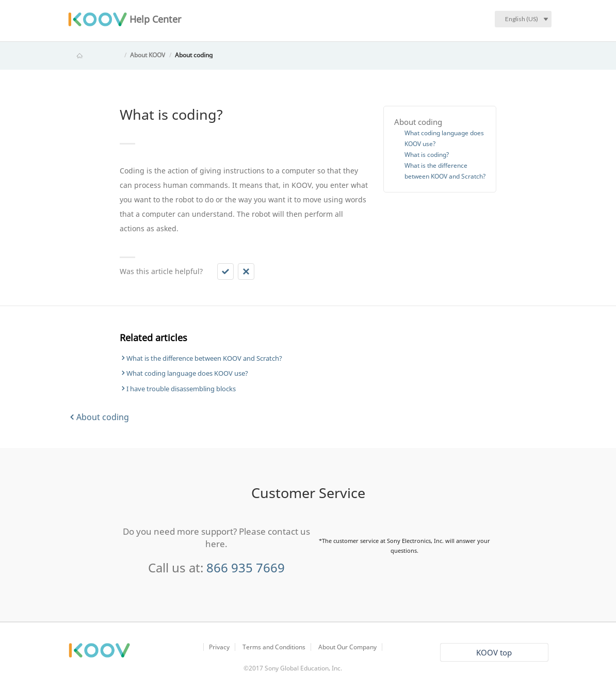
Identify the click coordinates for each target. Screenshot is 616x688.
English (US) (522, 19)
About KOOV (148, 55)
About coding (194, 55)
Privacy (219, 647)
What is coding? (427, 155)
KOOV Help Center (94, 55)
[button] (225, 271)
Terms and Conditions (274, 647)
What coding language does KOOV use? (187, 373)
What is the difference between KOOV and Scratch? (204, 358)
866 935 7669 (246, 567)
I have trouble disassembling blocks (181, 389)
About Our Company (347, 647)
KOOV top (494, 652)
